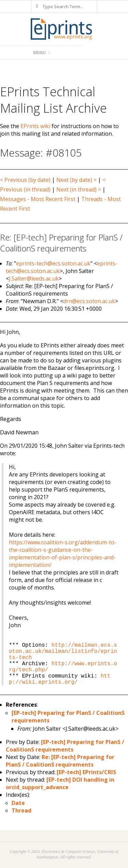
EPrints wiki (35, 126)
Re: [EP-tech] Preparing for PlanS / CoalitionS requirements (60, 761)
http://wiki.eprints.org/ (60, 679)
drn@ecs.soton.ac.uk (89, 301)
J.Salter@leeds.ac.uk (34, 278)
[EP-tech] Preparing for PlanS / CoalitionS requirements (65, 746)
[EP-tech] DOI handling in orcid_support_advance (60, 783)
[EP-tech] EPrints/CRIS (86, 772)
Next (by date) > (76, 180)
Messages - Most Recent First (38, 199)
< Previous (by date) (25, 180)
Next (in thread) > (79, 189)
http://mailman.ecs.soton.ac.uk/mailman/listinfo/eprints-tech (63, 652)
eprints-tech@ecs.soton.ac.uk (53, 263)
